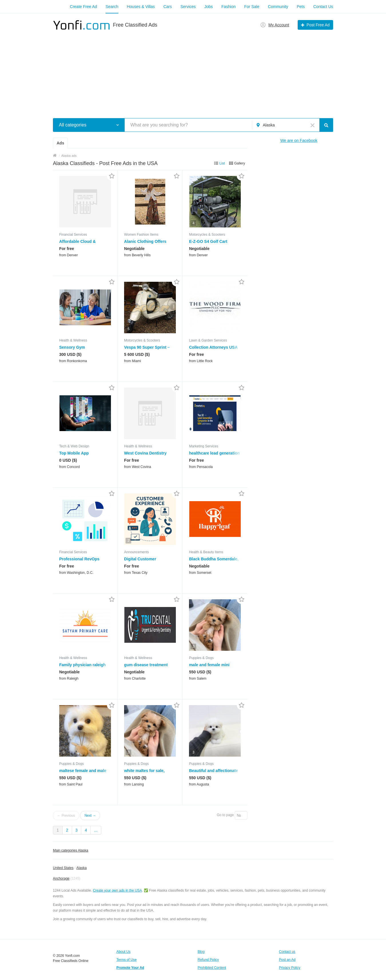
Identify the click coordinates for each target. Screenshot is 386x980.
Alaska (81, 868)
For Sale (252, 7)
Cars (168, 7)
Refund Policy (208, 960)
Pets (301, 7)
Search (112, 7)
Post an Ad (287, 960)
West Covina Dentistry (145, 453)
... (96, 830)
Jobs (209, 7)
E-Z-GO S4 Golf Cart (208, 241)
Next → (90, 816)
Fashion (228, 7)
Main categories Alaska (70, 850)
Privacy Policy (290, 968)
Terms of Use (127, 960)
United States (63, 868)
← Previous (66, 816)
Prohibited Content (212, 968)
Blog (201, 952)
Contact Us (323, 7)
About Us (123, 952)
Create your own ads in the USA (117, 890)
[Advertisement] (193, 71)
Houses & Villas (141, 7)
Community (278, 7)
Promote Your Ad (130, 968)
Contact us (287, 952)
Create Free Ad (83, 7)
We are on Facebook (299, 140)
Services (188, 7)
